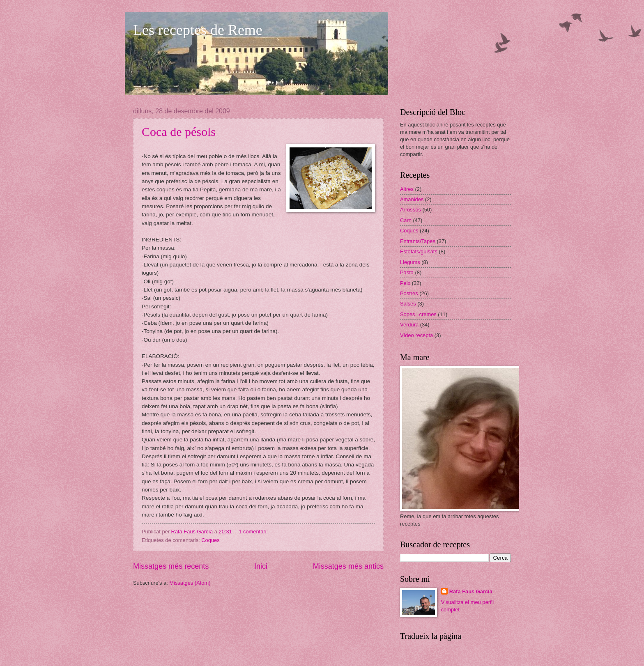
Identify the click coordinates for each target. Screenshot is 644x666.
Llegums (410, 262)
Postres (409, 293)
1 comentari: (254, 532)
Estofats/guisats (419, 251)
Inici (261, 566)
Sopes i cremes (418, 314)
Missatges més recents (171, 566)
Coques (210, 540)
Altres (407, 189)
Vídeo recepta (416, 335)
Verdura (409, 325)
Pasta (407, 272)
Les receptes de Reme (198, 30)
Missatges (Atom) (190, 583)
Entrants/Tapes (418, 241)
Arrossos (411, 210)
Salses (408, 304)
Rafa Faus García (471, 591)
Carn (406, 220)
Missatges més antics (348, 566)
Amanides (412, 199)
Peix (405, 283)
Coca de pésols (179, 132)
